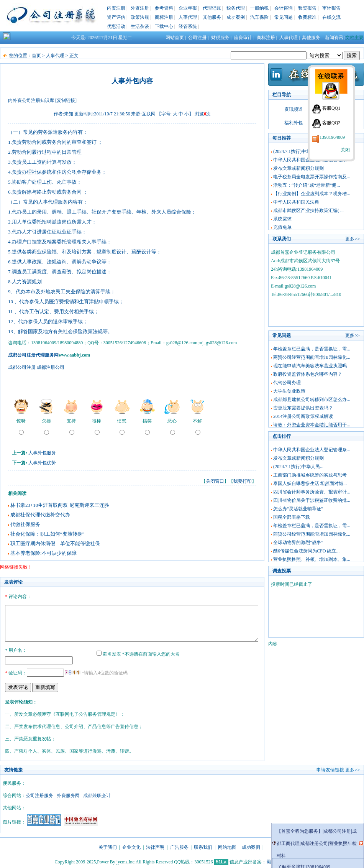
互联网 (149, 114)
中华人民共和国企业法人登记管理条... (312, 450)
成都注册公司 (51, 367)
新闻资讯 (334, 38)
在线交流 (331, 17)
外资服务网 (68, 794)
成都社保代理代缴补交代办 (40, 515)
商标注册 (164, 17)
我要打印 (243, 481)
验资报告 (307, 8)
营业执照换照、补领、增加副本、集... (312, 559)
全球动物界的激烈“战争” (298, 542)
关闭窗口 (215, 481)
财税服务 (220, 38)
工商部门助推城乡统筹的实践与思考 (310, 475)
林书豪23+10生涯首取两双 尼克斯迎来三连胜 (60, 505)
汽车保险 (259, 17)
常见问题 (284, 17)
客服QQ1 (331, 108)
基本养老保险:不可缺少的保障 (43, 553)
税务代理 (236, 8)
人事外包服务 (42, 453)
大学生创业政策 (289, 391)
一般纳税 (259, 8)
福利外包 (293, 123)
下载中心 (164, 26)
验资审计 (243, 38)
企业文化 (131, 846)
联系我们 (203, 846)
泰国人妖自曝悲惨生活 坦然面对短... (310, 483)
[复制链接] (66, 100)
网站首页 (175, 38)
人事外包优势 (42, 463)
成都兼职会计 (97, 794)
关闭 (345, 150)
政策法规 (140, 17)
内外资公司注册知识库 (31, 100)
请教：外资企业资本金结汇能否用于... (312, 425)
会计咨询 (284, 8)
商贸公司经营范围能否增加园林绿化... (312, 357)
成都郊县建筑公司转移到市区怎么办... (312, 399)
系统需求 (282, 219)
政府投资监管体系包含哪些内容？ (308, 374)
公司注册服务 (39, 794)
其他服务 (212, 17)
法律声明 (155, 846)
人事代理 (188, 17)
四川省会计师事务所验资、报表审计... (312, 492)
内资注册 (116, 8)
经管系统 (188, 26)
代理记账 (212, 8)
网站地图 (227, 846)
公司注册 (197, 38)
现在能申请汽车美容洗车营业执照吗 (310, 366)
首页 (36, 56)
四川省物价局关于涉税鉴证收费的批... (312, 500)
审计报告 (331, 8)
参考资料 (164, 8)
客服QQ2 (331, 123)
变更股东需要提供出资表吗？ (303, 408)
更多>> (353, 239)
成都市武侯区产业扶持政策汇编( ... (308, 210)
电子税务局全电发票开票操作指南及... (312, 177)
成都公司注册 (22, 367)
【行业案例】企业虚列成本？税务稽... (312, 194)
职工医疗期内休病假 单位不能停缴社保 (55, 543)
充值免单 (282, 227)
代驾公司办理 (287, 383)
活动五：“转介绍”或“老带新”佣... (307, 185)
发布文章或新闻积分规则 (298, 168)
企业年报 (188, 8)
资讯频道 (293, 109)
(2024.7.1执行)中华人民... (298, 151)
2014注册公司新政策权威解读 (303, 416)
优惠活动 (116, 26)
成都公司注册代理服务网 (33, 355)
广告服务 (179, 846)
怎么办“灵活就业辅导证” (298, 509)
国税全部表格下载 (292, 517)
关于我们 (108, 846)
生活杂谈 (140, 26)
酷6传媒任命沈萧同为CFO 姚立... (306, 551)
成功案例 (236, 17)
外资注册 (140, 8)
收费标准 (307, 17)
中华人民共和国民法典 (296, 202)
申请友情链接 (330, 769)
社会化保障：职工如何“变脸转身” (48, 534)
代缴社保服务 (25, 524)
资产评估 (116, 17)
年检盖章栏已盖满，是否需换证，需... (312, 349)
